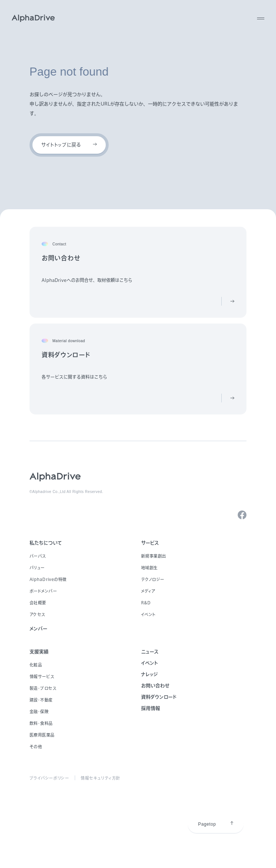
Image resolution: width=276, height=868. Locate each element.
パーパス (38, 556)
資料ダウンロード (159, 697)
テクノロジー (153, 579)
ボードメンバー (43, 591)
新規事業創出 (154, 556)
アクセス (37, 614)
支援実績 (39, 652)
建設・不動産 (41, 700)
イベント (149, 614)
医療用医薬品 (42, 735)
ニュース (150, 652)
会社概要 (38, 603)
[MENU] (261, 18)
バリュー (37, 568)
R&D (146, 603)
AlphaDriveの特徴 (48, 579)
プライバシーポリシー (49, 778)
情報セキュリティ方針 (100, 778)
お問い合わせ (155, 686)
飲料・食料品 (41, 723)
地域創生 (149, 568)
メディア (148, 591)
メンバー (38, 629)
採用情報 (151, 708)
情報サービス (42, 676)
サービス (150, 543)
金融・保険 (39, 712)
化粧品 (36, 665)
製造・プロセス (43, 688)
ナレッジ (149, 674)
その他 (36, 747)
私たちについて (46, 543)
